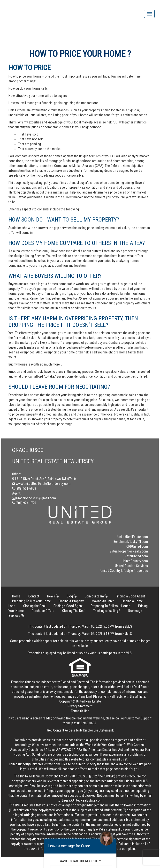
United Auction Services (131, 566)
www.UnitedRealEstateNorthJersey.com (41, 484)
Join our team (96, 596)
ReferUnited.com (136, 556)
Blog (72, 596)
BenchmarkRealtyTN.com (131, 542)
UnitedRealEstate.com (133, 537)
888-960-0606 (87, 723)
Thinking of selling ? (107, 611)
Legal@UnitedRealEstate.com (82, 800)
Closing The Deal (74, 611)
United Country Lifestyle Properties (124, 571)
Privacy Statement (80, 706)
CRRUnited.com (137, 546)
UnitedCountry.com (135, 561)
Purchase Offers (43, 611)
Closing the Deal (34, 606)
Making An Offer (103, 601)
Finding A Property (71, 601)
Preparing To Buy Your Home (31, 601)
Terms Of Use (80, 711)
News (53, 596)
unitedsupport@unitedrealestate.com (34, 764)
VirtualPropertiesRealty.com (129, 551)
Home (16, 596)
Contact (34, 596)
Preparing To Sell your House (110, 606)
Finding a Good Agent (130, 596)
